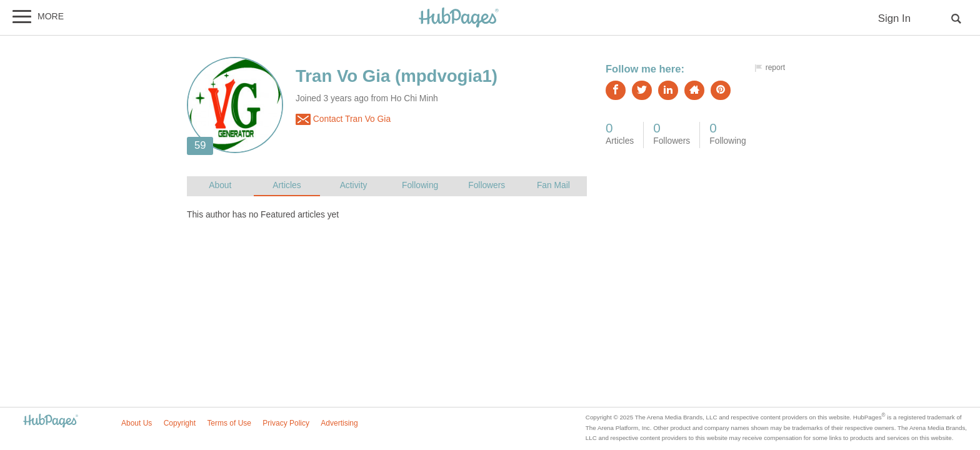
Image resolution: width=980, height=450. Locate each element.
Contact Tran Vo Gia (343, 119)
